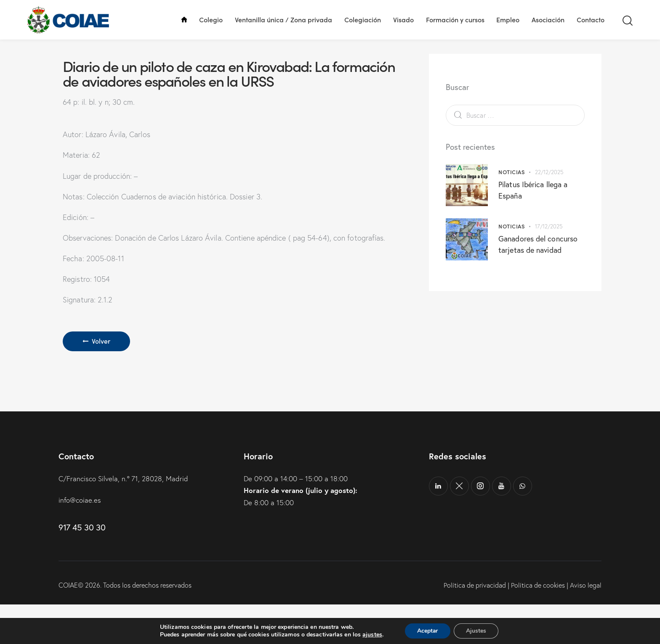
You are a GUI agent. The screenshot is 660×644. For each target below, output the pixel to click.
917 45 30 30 (82, 567)
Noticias (511, 212)
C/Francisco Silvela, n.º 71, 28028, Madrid (124, 518)
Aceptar (427, 631)
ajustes (371, 635)
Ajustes (476, 631)
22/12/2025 (549, 212)
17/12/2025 (549, 266)
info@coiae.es (80, 540)
